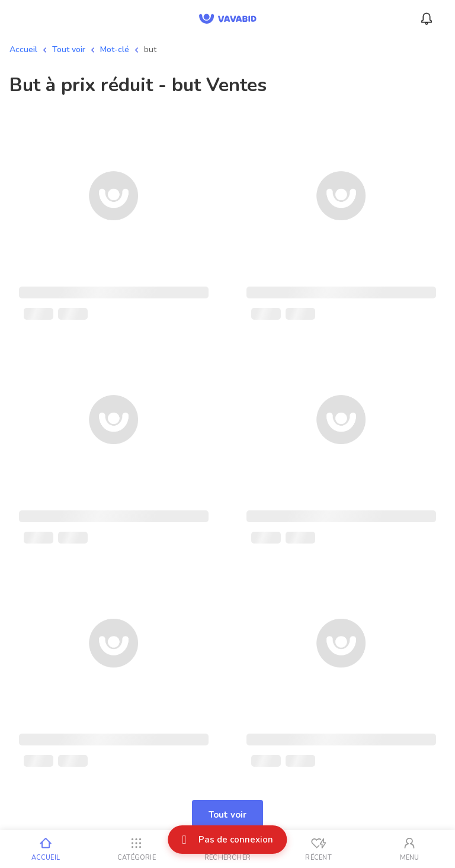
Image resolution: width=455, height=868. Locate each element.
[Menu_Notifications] (427, 19)
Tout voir (69, 49)
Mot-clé (115, 49)
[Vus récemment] (319, 849)
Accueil (23, 49)
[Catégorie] (137, 849)
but (150, 49)
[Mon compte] (409, 849)
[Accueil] (46, 849)
